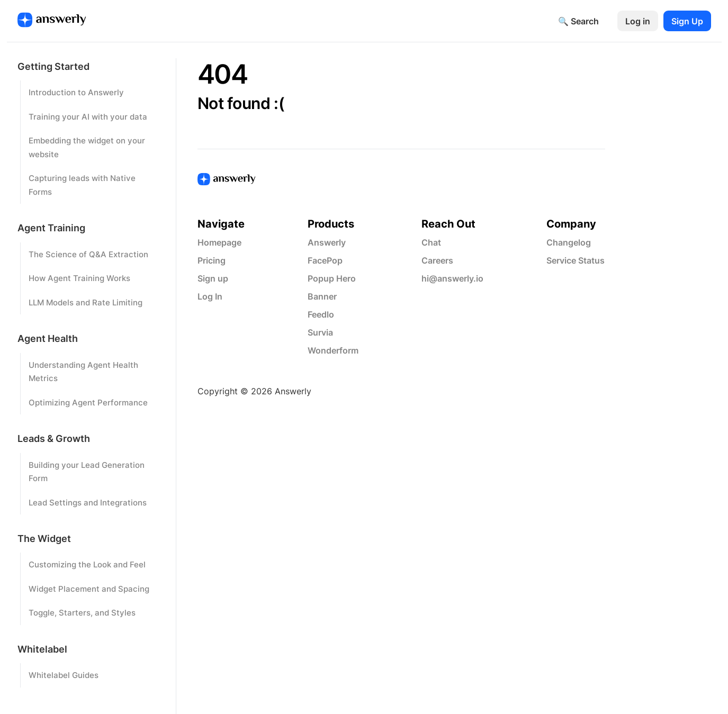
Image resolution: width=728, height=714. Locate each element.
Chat (431, 242)
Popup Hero (332, 278)
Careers (437, 260)
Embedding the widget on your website (87, 147)
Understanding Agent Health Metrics (83, 372)
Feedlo (321, 314)
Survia (320, 332)
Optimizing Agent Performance (88, 403)
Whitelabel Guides (64, 675)
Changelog (569, 242)
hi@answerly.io (452, 278)
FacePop (325, 260)
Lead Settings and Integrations (88, 503)
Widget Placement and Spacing (89, 589)
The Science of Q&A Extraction (88, 254)
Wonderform (333, 350)
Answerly (327, 242)
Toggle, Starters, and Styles (82, 613)
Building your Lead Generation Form (87, 472)
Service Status (576, 260)
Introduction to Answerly (76, 92)
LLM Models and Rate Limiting (86, 302)
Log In (210, 296)
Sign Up (687, 21)
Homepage (219, 242)
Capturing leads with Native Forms (82, 185)
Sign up (213, 278)
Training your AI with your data (88, 117)
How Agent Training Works (79, 278)
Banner (322, 296)
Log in (638, 21)
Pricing (212, 260)
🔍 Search (578, 21)
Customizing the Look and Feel (87, 564)
